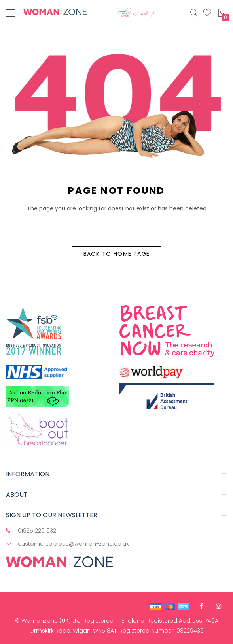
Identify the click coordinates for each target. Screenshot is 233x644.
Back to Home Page (117, 254)
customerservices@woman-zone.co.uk (73, 544)
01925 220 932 (37, 531)
